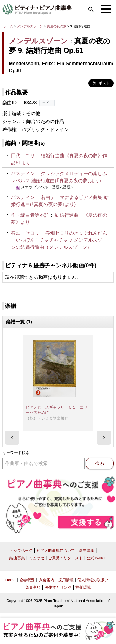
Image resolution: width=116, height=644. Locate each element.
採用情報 (66, 580)
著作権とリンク (58, 587)
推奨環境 (83, 587)
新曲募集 (87, 550)
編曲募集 (17, 558)
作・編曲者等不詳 (30, 215)
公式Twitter (96, 558)
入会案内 (47, 580)
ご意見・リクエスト (65, 558)
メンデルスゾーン (30, 26)
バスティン (23, 173)
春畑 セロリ (25, 233)
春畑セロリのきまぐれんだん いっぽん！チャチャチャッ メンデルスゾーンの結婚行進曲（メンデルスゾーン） (59, 240)
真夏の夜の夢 (57, 26)
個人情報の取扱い (93, 580)
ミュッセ (36, 558)
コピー (47, 103)
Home (11, 580)
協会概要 (27, 580)
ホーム (8, 26)
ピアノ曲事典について (56, 550)
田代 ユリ (23, 156)
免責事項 (33, 587)
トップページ (21, 550)
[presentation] (12, 438)
